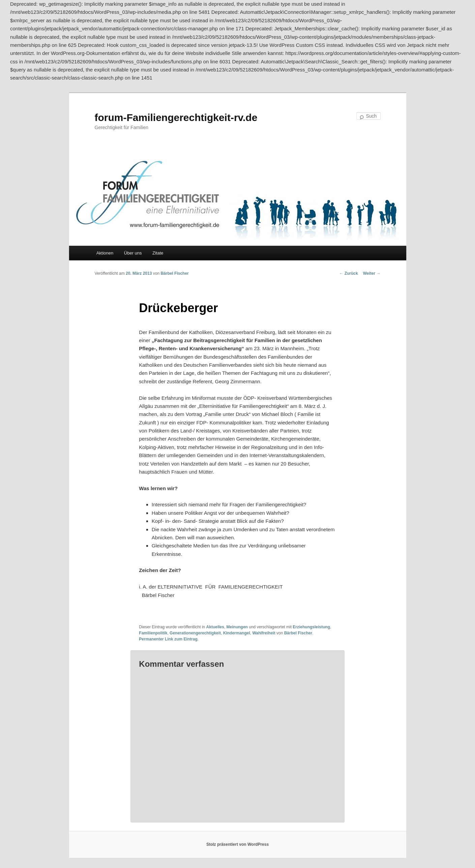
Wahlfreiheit (264, 633)
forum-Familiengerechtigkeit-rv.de (176, 117)
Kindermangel (237, 633)
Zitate (158, 253)
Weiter (372, 273)
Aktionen (105, 253)
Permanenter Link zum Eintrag (168, 639)
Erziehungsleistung (311, 627)
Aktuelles (215, 627)
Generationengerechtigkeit (195, 633)
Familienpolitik (153, 633)
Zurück (348, 273)
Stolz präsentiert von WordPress (237, 844)
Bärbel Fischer (174, 273)
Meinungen (237, 627)
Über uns (133, 253)
